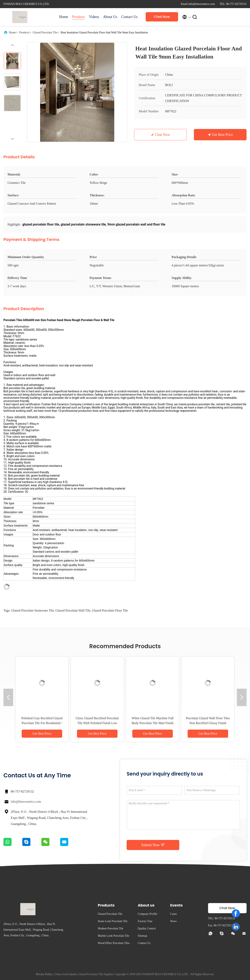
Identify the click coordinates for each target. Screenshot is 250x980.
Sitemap (142, 936)
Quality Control (147, 928)
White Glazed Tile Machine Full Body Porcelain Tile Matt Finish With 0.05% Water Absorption (152, 723)
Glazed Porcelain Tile (45, 32)
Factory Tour (145, 921)
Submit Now (153, 845)
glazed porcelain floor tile (110, 610)
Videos (94, 17)
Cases (174, 914)
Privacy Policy (44, 974)
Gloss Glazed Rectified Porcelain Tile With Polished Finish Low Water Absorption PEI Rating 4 (97, 723)
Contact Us (129, 17)
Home (64, 17)
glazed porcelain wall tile (73, 610)
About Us (110, 17)
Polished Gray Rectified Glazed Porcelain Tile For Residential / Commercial (42, 723)
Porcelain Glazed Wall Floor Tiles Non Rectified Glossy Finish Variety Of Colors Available (208, 723)
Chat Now (162, 17)
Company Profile (147, 914)
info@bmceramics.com (26, 802)
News (173, 921)
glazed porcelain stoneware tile (32, 610)
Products (79, 17)
